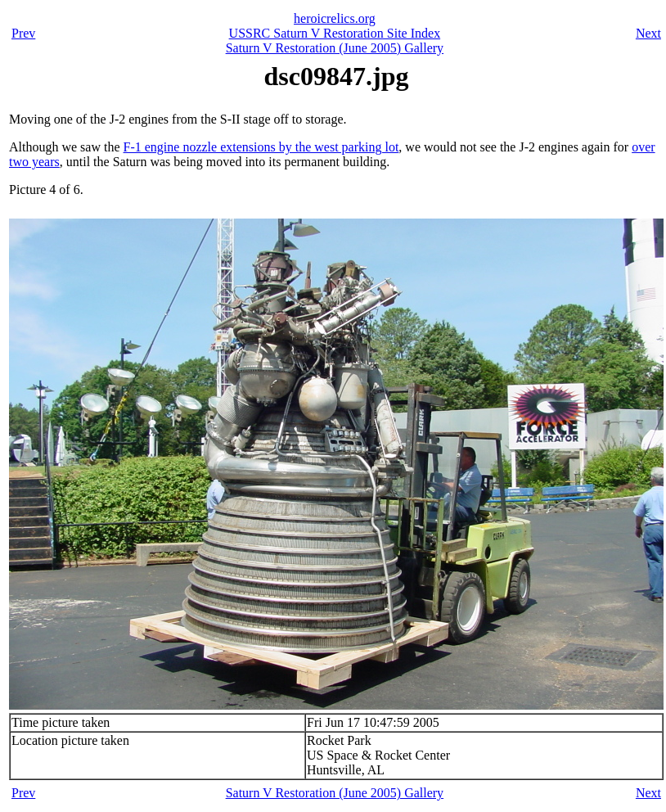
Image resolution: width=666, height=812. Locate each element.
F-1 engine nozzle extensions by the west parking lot (261, 147)
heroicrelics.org (335, 18)
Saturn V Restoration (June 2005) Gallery (335, 48)
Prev (23, 33)
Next (648, 33)
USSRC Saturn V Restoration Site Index (335, 33)
